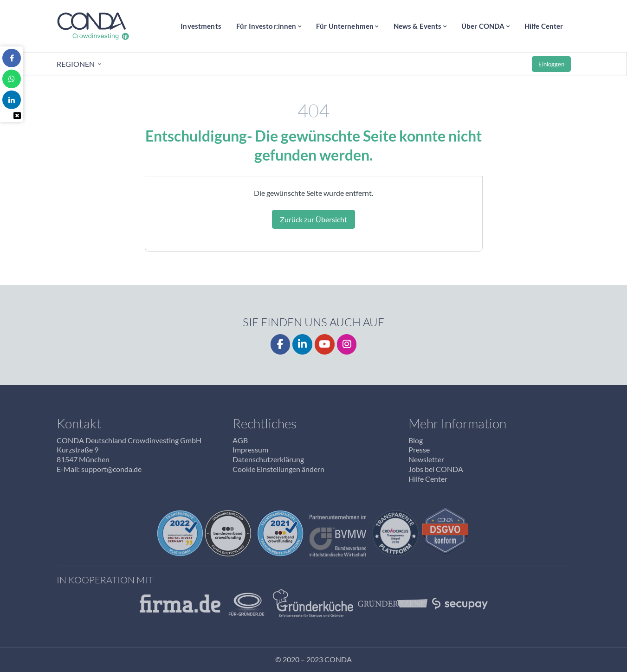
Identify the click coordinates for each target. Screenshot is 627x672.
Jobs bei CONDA (436, 469)
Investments (201, 26)
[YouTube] (325, 345)
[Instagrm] (347, 345)
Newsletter (426, 459)
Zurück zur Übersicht (313, 219)
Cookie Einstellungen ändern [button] (278, 469)
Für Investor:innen (266, 26)
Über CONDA (483, 26)
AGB (240, 440)
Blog (416, 440)
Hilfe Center (544, 26)
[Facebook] (281, 345)
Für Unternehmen (345, 26)
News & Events (418, 26)
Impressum (250, 449)
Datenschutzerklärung (268, 459)
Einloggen (551, 64)
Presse (419, 449)
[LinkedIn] (302, 345)
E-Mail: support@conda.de (99, 469)
